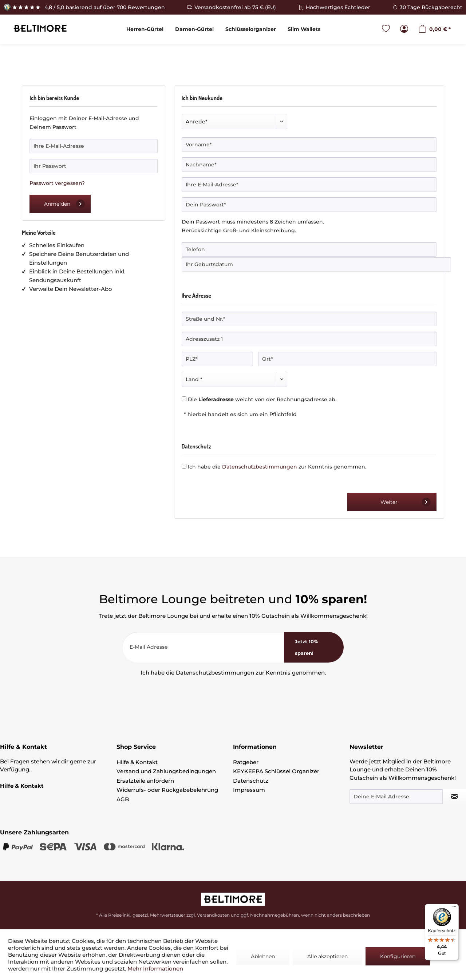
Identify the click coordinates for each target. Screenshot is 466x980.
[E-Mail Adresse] (203, 647)
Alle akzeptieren (327, 956)
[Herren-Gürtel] (145, 29)
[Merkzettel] (386, 29)
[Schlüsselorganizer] (251, 29)
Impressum (249, 790)
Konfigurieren (398, 956)
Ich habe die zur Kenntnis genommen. (277, 467)
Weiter (406, 502)
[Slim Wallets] (304, 29)
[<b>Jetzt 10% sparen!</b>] (314, 647)
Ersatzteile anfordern (145, 781)
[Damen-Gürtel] (194, 29)
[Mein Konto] (404, 29)
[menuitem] (145, 29)
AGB (123, 799)
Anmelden (64, 204)
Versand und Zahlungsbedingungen (166, 771)
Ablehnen (263, 956)
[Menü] (454, 908)
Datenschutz (251, 781)
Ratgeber (246, 762)
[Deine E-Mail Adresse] (396, 797)
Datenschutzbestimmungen (260, 467)
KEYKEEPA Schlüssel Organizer (276, 771)
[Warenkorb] (435, 29)
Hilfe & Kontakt (137, 762)
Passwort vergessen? (57, 183)
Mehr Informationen (155, 969)
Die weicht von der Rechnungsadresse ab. (262, 399)
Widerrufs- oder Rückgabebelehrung (167, 790)
